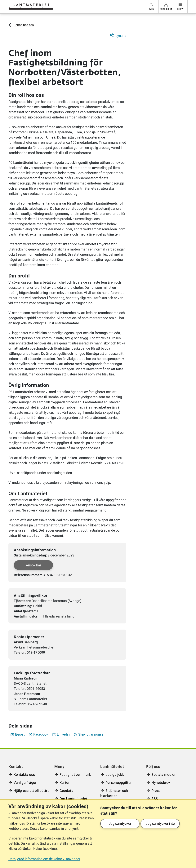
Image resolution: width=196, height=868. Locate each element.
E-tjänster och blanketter (114, 793)
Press (156, 791)
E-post (18, 734)
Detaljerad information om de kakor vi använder (44, 859)
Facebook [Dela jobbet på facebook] (38, 734)
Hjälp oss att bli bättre (31, 791)
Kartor (65, 783)
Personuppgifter (119, 783)
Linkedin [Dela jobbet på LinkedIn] (61, 734)
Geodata (66, 791)
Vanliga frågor (25, 783)
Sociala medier (163, 775)
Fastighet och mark (75, 775)
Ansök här (33, 565)
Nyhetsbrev (161, 783)
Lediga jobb (115, 775)
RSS (155, 799)
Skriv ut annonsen (89, 734)
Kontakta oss (24, 775)
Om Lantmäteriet (73, 799)
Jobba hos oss (24, 25)
